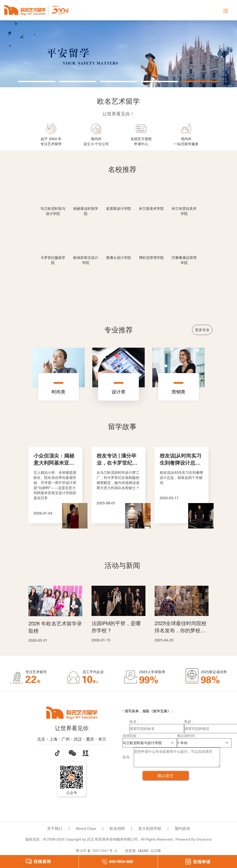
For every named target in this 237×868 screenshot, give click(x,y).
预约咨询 (182, 828)
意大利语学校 (150, 828)
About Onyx (86, 828)
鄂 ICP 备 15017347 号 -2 (96, 851)
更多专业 (202, 330)
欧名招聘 (117, 828)
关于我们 (55, 828)
